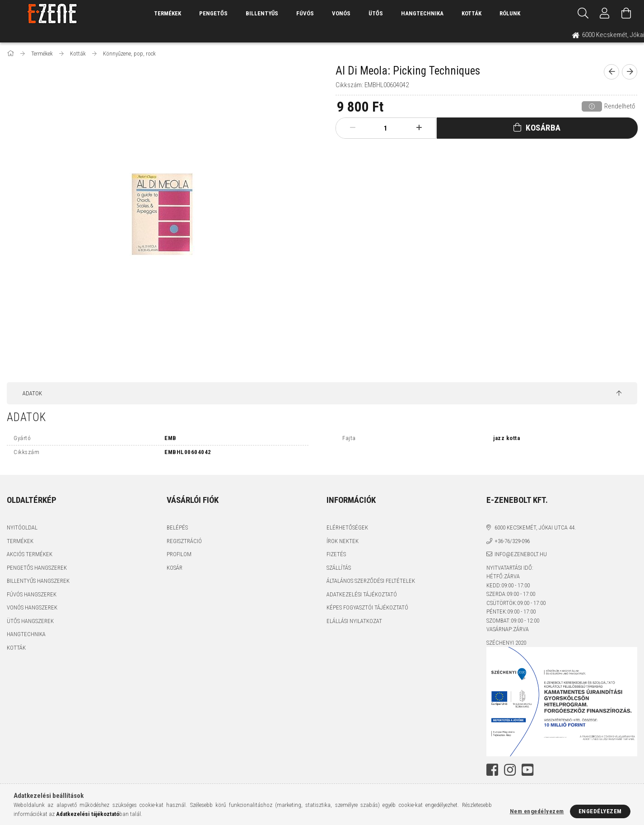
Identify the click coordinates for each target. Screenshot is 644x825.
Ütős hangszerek (30, 621)
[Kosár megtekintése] (626, 14)
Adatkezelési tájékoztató (362, 594)
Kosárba (543, 128)
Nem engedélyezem (537, 811)
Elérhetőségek (347, 527)
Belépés (177, 527)
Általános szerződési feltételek (371, 581)
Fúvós (305, 13)
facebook (492, 770)
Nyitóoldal (22, 527)
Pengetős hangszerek (37, 568)
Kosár (175, 568)
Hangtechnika (422, 13)
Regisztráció (184, 541)
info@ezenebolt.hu (521, 554)
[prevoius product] (611, 72)
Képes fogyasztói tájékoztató (367, 607)
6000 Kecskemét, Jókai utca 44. (535, 527)
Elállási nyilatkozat (354, 621)
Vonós (341, 13)
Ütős (376, 13)
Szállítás (339, 568)
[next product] (630, 72)
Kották (471, 13)
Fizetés (336, 554)
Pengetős (213, 13)
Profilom (179, 554)
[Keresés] (583, 14)
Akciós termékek (30, 554)
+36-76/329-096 (512, 541)
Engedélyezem (600, 811)
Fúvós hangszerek (32, 594)
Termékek (20, 541)
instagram (510, 770)
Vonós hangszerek (32, 607)
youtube (527, 770)
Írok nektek (343, 541)
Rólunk (510, 13)
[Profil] (605, 14)
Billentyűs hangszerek (38, 581)
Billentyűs (262, 13)
